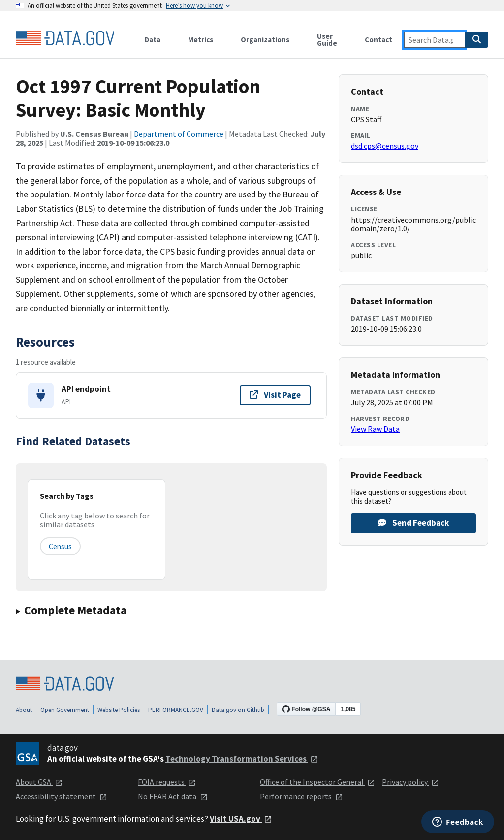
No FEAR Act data (173, 796)
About (24, 710)
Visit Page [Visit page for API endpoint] (275, 395)
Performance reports (301, 796)
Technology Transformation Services (242, 759)
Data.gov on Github (238, 710)
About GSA (39, 782)
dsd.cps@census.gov (385, 146)
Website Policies (119, 710)
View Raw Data (375, 429)
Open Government (65, 710)
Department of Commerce (179, 134)
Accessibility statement (62, 796)
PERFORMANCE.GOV (176, 710)
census (60, 546)
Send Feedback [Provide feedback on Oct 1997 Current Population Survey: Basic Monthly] (413, 523)
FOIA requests (167, 782)
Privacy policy (410, 782)
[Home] (65, 38)
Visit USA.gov (241, 819)
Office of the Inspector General (317, 782)
